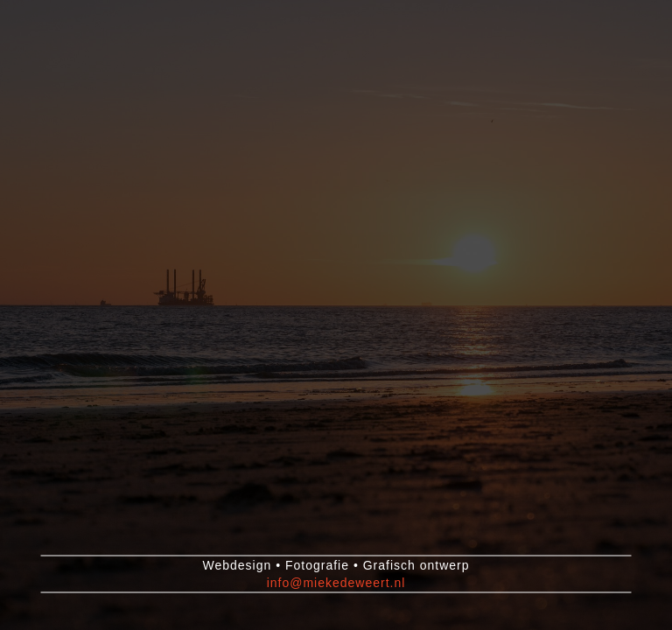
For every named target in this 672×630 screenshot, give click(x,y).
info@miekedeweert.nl (336, 583)
